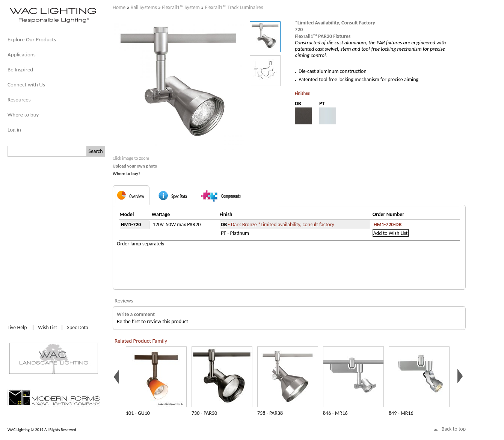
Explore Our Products (32, 39)
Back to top (454, 429)
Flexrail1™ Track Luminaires (234, 7)
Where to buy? (127, 174)
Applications (22, 54)
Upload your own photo (135, 166)
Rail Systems (144, 7)
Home (119, 7)
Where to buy (23, 115)
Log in (14, 130)
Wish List (48, 327)
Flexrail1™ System (181, 7)
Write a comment (136, 314)
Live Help (17, 327)
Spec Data (78, 327)
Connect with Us (26, 85)
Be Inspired (20, 70)
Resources (19, 100)
